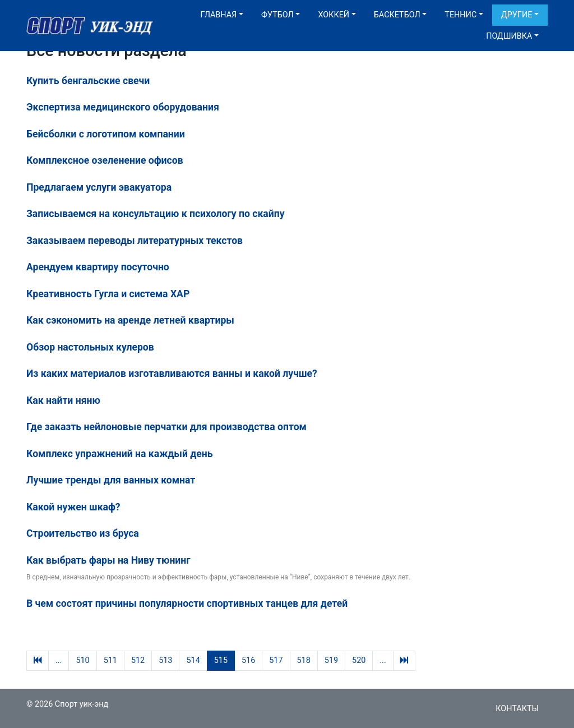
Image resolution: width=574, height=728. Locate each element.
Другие (517, 15)
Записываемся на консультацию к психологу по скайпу (156, 214)
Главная (218, 15)
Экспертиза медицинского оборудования (123, 107)
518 (304, 660)
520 (359, 660)
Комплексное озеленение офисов (105, 160)
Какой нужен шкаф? (73, 507)
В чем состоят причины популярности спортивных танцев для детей (187, 603)
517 (276, 660)
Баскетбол (397, 15)
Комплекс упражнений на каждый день (120, 454)
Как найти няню (63, 400)
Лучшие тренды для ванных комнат (111, 480)
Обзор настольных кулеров (90, 347)
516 (248, 660)
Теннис (460, 15)
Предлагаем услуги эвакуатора (99, 187)
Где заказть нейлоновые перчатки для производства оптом (166, 427)
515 (221, 660)
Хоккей (334, 15)
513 (165, 660)
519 (331, 660)
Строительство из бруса (83, 533)
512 (138, 660)
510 (82, 660)
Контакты (517, 709)
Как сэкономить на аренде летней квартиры (130, 320)
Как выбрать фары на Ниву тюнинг (108, 560)
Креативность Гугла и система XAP (108, 294)
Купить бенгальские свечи (88, 81)
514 (193, 660)
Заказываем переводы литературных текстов (135, 241)
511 (110, 660)
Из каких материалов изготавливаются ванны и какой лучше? (172, 374)
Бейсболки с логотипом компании (106, 134)
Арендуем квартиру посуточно (98, 267)
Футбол (277, 15)
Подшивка (509, 36)
